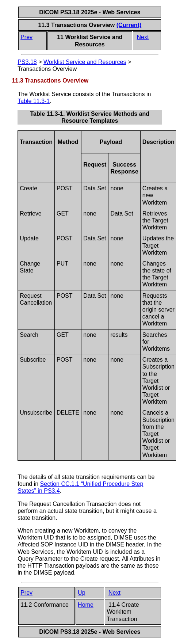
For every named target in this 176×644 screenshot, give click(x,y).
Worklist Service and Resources (85, 62)
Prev (26, 37)
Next (143, 37)
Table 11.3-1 (34, 101)
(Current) (129, 25)
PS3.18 (27, 62)
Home (86, 605)
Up (81, 593)
